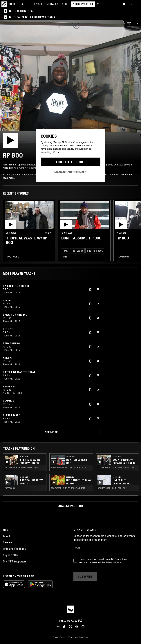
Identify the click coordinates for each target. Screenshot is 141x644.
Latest (25, 4)
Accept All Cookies (70, 162)
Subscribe (85, 576)
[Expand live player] (137, 23)
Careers (8, 542)
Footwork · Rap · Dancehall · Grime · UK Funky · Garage (25, 468)
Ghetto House (95, 251)
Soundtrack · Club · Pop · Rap (112, 488)
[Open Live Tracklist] (128, 23)
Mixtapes (52, 4)
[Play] (70, 91)
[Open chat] (124, 4)
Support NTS (10, 555)
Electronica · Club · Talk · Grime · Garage (118, 468)
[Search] (98, 4)
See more (51, 432)
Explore (38, 4)
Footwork (13, 257)
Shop (65, 4)
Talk (65, 257)
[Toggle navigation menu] (137, 4)
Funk (65, 251)
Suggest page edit (70, 506)
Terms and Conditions (78, 637)
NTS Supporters (83, 4)
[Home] (4, 4)
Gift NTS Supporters (15, 561)
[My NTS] (131, 4)
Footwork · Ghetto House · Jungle (68, 488)
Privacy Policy (113, 562)
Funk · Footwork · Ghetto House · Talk (70, 468)
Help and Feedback (14, 549)
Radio (13, 4)
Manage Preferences (70, 172)
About (6, 536)
